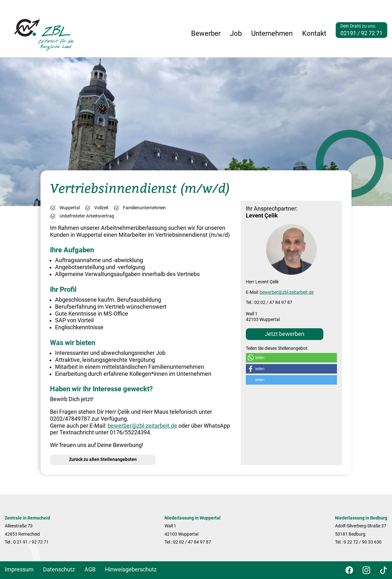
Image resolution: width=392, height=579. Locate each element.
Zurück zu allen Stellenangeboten (103, 459)
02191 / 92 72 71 (361, 33)
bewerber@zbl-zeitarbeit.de (142, 426)
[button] (291, 358)
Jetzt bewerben (285, 334)
